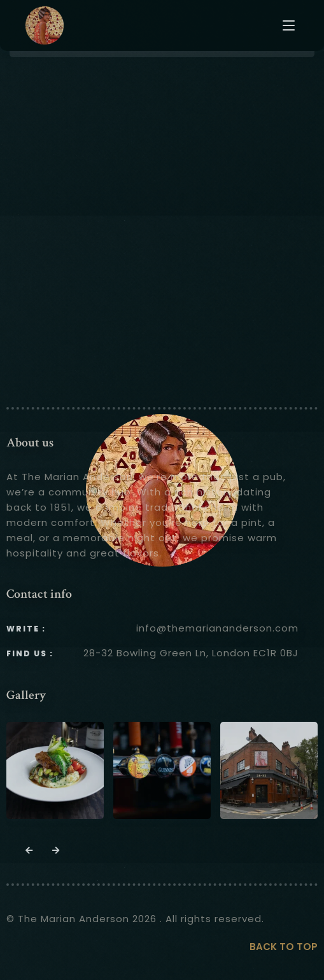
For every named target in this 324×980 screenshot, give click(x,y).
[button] (29, 851)
